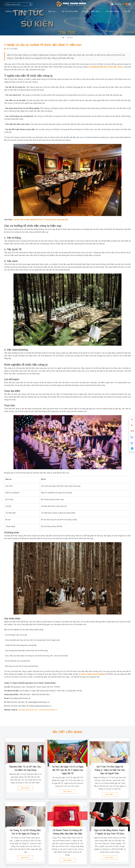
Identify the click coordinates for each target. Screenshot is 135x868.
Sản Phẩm (38, 11)
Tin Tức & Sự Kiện (70, 11)
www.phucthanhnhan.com (28, 710)
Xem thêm (25, 788)
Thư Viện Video (112, 11)
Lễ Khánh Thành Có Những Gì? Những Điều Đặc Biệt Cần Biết (67, 832)
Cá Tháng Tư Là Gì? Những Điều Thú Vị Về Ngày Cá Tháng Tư (25, 832)
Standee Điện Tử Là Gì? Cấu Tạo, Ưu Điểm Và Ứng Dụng (25, 768)
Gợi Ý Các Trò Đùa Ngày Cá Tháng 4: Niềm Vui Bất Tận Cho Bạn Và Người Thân (110, 770)
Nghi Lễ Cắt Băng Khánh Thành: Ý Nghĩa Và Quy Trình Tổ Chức (110, 832)
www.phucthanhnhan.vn (48, 710)
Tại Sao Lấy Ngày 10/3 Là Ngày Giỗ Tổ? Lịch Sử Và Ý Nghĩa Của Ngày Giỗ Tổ (68, 770)
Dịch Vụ (53, 11)
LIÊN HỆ (127, 11)
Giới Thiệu (24, 11)
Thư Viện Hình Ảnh (92, 11)
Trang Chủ (10, 11)
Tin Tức (70, 37)
